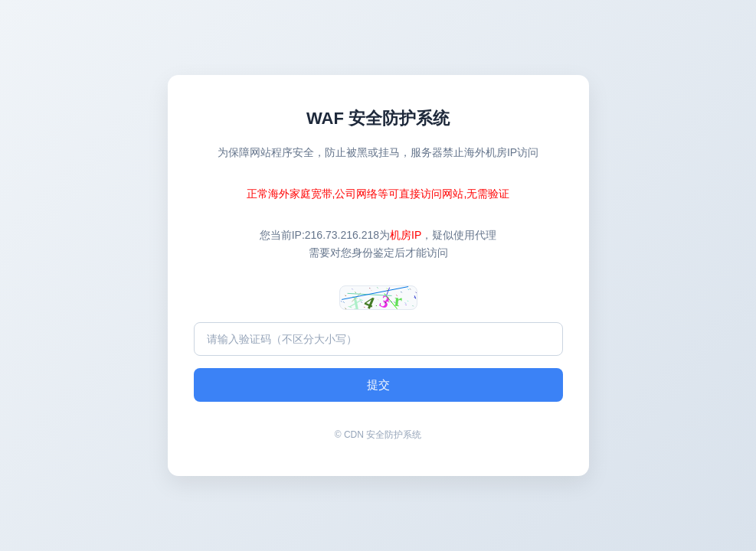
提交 (378, 385)
